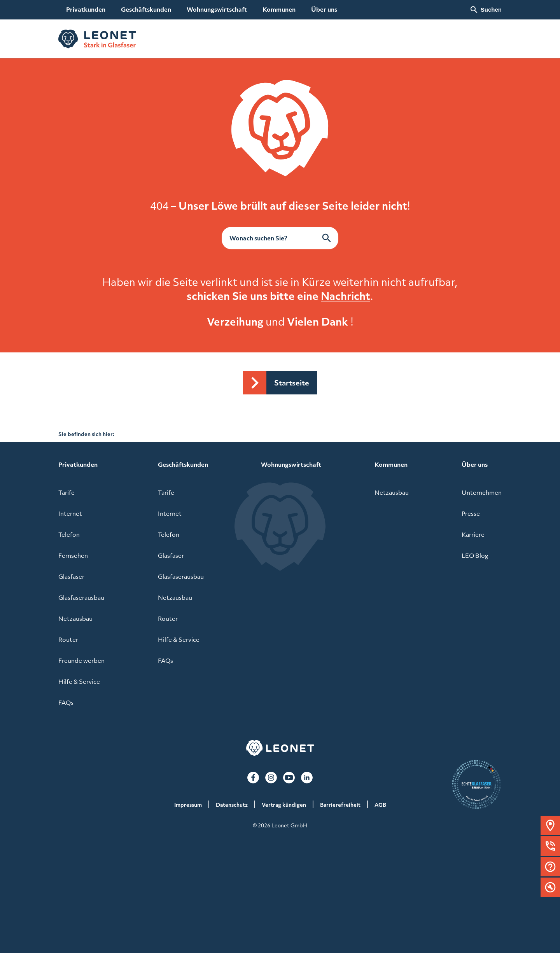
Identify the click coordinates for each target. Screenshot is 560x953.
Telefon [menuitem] (69, 534)
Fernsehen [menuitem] (73, 555)
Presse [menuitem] (471, 513)
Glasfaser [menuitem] (71, 576)
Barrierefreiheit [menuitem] (340, 805)
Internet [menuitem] (70, 513)
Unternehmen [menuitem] (482, 492)
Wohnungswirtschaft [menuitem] (217, 9)
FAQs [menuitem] (66, 702)
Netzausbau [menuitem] (75, 618)
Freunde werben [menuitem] (81, 660)
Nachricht (346, 296)
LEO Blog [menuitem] (475, 555)
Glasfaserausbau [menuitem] (81, 597)
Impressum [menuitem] (188, 805)
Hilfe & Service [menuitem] (79, 681)
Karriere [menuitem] (473, 534)
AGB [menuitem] (380, 805)
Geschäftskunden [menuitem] (146, 9)
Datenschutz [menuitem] (232, 805)
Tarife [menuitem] (66, 492)
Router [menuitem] (68, 639)
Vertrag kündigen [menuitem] (284, 805)
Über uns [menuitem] (324, 9)
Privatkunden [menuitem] (86, 9)
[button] (550, 825)
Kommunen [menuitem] (279, 9)
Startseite (292, 383)
